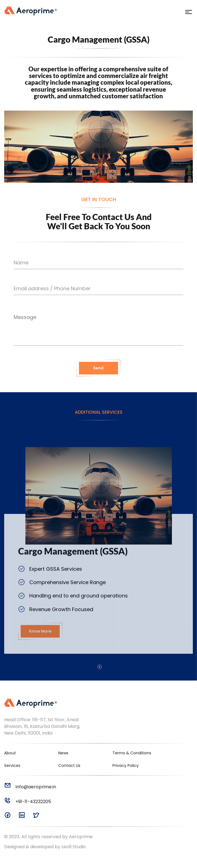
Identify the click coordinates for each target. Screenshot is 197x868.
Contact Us (69, 765)
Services (12, 765)
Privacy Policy (126, 765)
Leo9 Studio (74, 847)
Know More (40, 647)
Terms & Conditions (132, 753)
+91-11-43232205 (28, 802)
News (63, 753)
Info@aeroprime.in (30, 787)
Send (98, 375)
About (10, 753)
